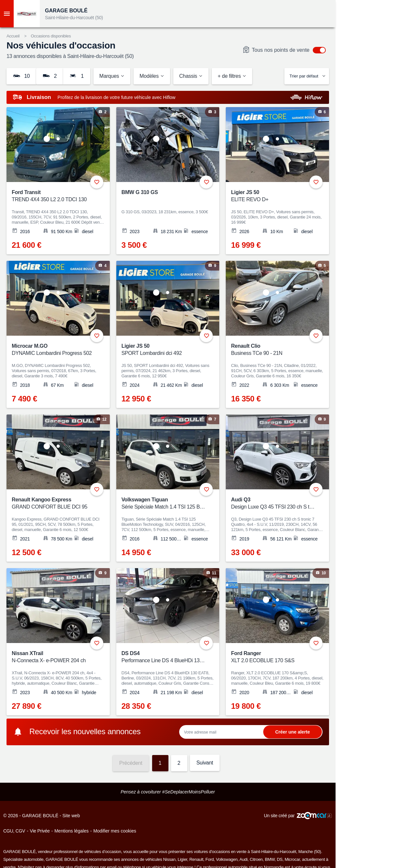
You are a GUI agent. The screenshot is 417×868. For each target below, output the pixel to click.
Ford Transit (54, 196)
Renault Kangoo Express (54, 504)
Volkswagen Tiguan (164, 504)
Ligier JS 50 (273, 196)
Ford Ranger (273, 657)
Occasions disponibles (51, 36)
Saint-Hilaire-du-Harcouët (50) (74, 18)
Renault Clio (273, 350)
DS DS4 (164, 657)
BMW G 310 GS (140, 192)
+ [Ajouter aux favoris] (97, 182)
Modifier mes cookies (115, 831)
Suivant (205, 763)
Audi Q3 (273, 504)
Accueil (13, 36)
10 (21, 76)
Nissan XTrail (54, 657)
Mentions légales (72, 831)
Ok (293, 732)
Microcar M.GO (54, 350)
